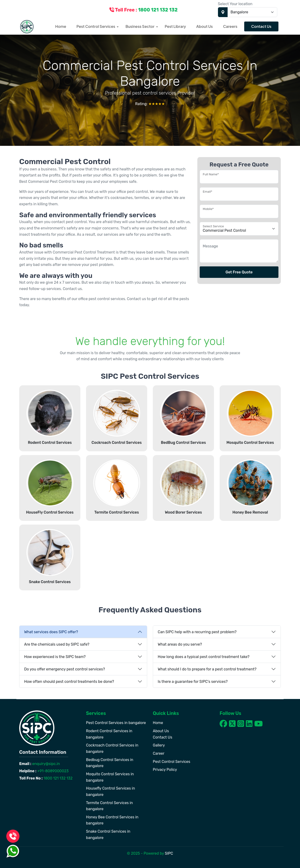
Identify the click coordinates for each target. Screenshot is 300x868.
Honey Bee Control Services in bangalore (112, 820)
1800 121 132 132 (58, 778)
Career (159, 753)
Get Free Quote (239, 272)
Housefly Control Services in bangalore (111, 791)
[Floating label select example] (239, 229)
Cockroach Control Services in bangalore (112, 748)
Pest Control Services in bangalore (116, 723)
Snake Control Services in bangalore (108, 835)
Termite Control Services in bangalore (109, 806)
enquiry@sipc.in (46, 764)
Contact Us (261, 26)
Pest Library (175, 26)
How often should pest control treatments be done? (69, 682)
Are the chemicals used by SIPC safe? (57, 644)
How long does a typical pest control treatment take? (204, 657)
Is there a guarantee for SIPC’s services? (193, 682)
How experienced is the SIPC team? (55, 657)
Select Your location (235, 4)
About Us (204, 26)
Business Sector (140, 26)
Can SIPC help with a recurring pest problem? (197, 632)
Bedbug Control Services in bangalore (110, 763)
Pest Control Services (96, 26)
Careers (230, 26)
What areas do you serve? (180, 644)
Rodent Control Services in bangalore (109, 734)
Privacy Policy (165, 770)
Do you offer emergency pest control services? (65, 669)
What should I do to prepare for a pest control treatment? (207, 669)
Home (61, 26)
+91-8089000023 (52, 771)
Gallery (159, 745)
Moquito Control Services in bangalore (110, 777)
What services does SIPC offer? (51, 632)
